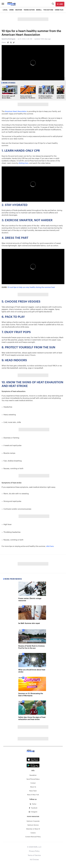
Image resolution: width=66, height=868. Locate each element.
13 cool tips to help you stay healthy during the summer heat (31, 287)
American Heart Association (16, 111)
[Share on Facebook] (8, 43)
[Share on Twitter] (11, 43)
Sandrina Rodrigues (9, 39)
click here (50, 546)
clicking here (23, 163)
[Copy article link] (14, 43)
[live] (60, 4)
